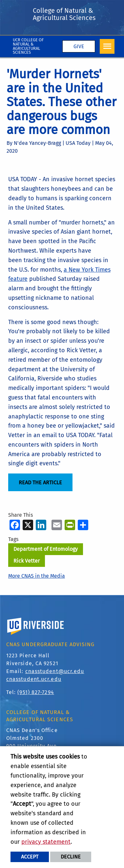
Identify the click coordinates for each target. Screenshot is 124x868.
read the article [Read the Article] (40, 482)
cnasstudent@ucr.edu (55, 671)
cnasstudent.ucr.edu (34, 679)
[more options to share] (83, 525)
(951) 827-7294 (36, 692)
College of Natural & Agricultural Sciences (64, 14)
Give (79, 46)
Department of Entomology (46, 549)
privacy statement (46, 842)
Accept (30, 857)
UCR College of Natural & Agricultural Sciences (28, 46)
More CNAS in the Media (37, 576)
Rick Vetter (27, 561)
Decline (71, 857)
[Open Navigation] (107, 46)
